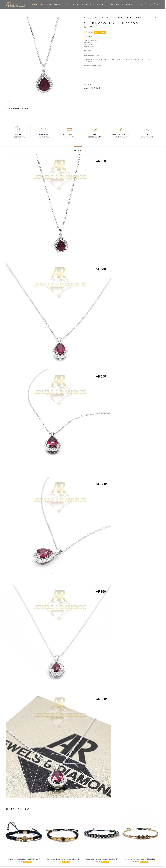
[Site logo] (15, 4)
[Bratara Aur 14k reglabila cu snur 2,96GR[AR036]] (24, 835)
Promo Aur (106, 18)
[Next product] (158, 18)
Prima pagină (88, 18)
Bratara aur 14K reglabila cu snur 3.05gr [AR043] (63, 859)
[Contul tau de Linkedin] (97, 88)
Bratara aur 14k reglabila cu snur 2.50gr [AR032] (102, 859)
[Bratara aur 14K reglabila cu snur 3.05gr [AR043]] (63, 835)
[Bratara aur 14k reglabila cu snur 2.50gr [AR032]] (102, 835)
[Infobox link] (18, 132)
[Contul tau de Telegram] (100, 88)
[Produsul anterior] (153, 18)
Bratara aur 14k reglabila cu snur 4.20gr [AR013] (140, 859)
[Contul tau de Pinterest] (95, 88)
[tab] (78, 149)
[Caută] (146, 4)
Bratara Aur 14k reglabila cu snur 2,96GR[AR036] (24, 859)
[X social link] (92, 88)
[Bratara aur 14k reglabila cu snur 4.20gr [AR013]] (140, 835)
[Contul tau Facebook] (90, 88)
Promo (97, 18)
